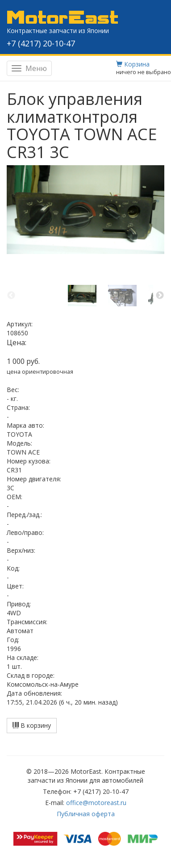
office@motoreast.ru (96, 803)
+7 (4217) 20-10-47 (41, 43)
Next (160, 296)
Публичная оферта (86, 814)
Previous (11, 296)
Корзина (133, 64)
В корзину (32, 725)
